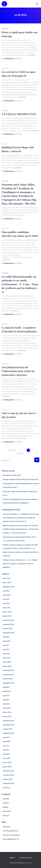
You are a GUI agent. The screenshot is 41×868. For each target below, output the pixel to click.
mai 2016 (6, 599)
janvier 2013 (7, 767)
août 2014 (6, 687)
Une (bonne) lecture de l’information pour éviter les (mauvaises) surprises (18, 371)
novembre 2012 (8, 775)
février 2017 (7, 583)
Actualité (6, 799)
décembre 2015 (8, 620)
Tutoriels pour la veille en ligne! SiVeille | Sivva (19, 537)
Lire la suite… (32, 55)
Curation (5, 29)
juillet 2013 (7, 742)
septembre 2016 (9, 587)
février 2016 (7, 612)
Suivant (20, 453)
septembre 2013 (9, 733)
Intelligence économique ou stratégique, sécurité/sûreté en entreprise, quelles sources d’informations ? (21, 518)
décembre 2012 (8, 771)
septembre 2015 (9, 633)
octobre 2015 (7, 629)
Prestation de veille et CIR (12, 475)
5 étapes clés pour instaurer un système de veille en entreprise (21, 552)
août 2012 (6, 788)
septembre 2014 (9, 683)
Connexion (7, 827)
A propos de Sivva (19, 533)
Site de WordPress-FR (11, 839)
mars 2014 (7, 708)
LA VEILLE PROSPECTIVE (19, 114)
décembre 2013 (8, 721)
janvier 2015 (7, 666)
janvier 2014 (7, 717)
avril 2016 (6, 604)
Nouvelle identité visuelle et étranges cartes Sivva (20, 479)
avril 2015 (6, 654)
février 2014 (7, 712)
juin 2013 (6, 746)
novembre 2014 (8, 675)
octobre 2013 (7, 729)
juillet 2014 (7, 691)
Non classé (7, 811)
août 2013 (6, 737)
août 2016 (6, 591)
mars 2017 (7, 578)
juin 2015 (6, 645)
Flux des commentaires (11, 835)
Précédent (12, 450)
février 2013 (7, 762)
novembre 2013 (8, 725)
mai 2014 (6, 700)
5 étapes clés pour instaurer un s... (15, 560)
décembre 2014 (8, 670)
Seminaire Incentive (10, 514)
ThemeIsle (28, 863)
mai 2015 (6, 650)
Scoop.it (6, 816)
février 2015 (7, 662)
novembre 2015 (8, 624)
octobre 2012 (7, 779)
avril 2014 (6, 704)
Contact (12, 858)
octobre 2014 (7, 679)
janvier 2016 (7, 616)
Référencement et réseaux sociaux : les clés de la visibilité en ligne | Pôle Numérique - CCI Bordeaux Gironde (21, 529)
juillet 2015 (7, 641)
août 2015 (6, 637)
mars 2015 (7, 658)
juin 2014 (6, 696)
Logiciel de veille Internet (16, 541)
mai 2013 (6, 750)
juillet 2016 (7, 595)
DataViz (4, 144)
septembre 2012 (9, 783)
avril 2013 (6, 754)
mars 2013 (7, 758)
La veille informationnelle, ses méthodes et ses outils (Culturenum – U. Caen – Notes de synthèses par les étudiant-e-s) (20, 284)
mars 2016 (7, 608)
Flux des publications (10, 831)
